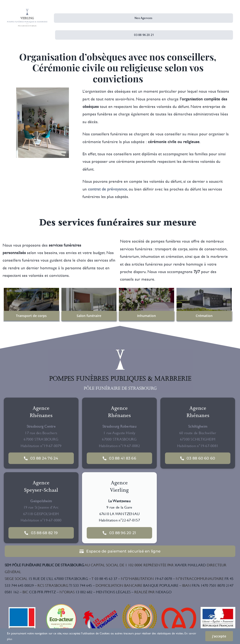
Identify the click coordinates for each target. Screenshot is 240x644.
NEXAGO (153, 592)
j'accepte (219, 636)
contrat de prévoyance (107, 189)
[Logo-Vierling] (27, 11)
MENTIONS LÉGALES (113, 592)
